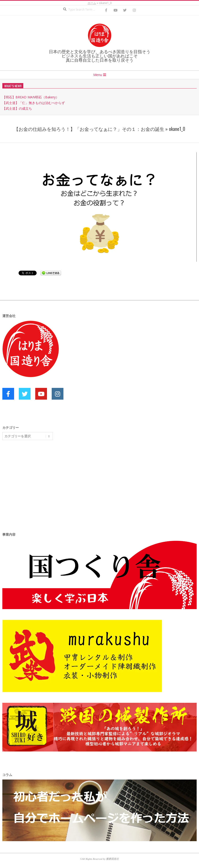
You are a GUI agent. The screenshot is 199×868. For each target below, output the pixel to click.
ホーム (92, 3)
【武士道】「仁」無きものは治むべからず (34, 103)
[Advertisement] (38, 480)
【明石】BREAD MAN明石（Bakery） (31, 97)
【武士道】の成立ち (17, 108)
